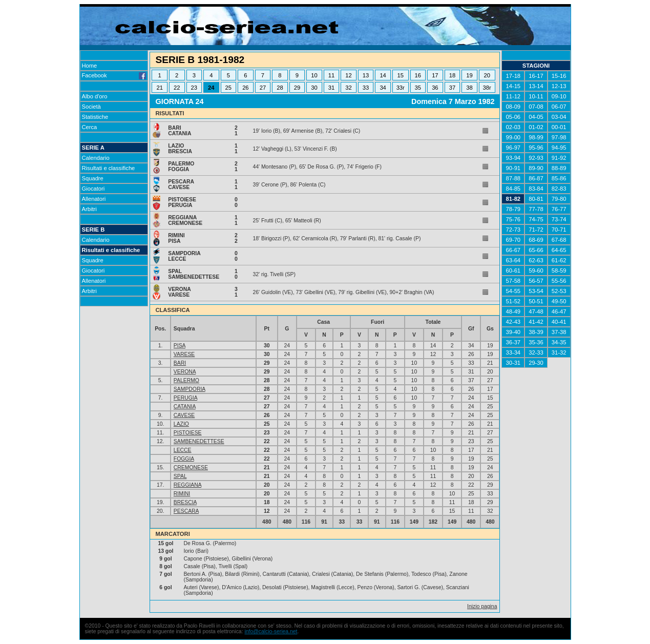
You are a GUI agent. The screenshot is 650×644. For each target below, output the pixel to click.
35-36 (536, 342)
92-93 (536, 158)
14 (383, 75)
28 (280, 88)
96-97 (513, 148)
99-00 (513, 137)
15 (400, 75)
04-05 (536, 117)
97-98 (559, 137)
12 (348, 75)
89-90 (536, 168)
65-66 (536, 250)
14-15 (513, 86)
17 (435, 75)
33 (366, 88)
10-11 (536, 96)
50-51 (536, 301)
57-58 (513, 281)
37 (452, 88)
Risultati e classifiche (109, 168)
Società (91, 107)
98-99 (536, 137)
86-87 (536, 178)
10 (314, 75)
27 (263, 88)
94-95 (559, 148)
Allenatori (94, 199)
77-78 (536, 209)
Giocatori (93, 189)
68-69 (536, 240)
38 (469, 88)
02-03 (513, 127)
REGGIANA (187, 485)
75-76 (513, 219)
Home (90, 66)
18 (452, 75)
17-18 (513, 76)
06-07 (559, 107)
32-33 (536, 352)
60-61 (513, 271)
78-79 (513, 209)
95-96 (536, 148)
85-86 (559, 178)
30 (314, 88)
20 (487, 75)
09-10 (559, 96)
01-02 (536, 127)
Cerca (90, 127)
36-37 (513, 342)
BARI (180, 363)
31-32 (559, 352)
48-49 (513, 311)
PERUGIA (185, 398)
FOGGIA (184, 459)
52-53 (559, 291)
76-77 (559, 209)
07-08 (536, 107)
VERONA (185, 372)
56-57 (536, 281)
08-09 (513, 107)
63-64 (513, 260)
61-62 (559, 260)
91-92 (559, 158)
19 (469, 75)
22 (177, 88)
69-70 (513, 240)
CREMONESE (191, 468)
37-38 (559, 332)
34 (383, 88)
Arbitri (89, 209)
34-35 (559, 342)
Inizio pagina (482, 606)
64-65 (559, 250)
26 (245, 88)
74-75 (536, 219)
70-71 (559, 230)
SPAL (180, 476)
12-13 (559, 86)
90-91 (513, 168)
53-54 (536, 291)
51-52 (513, 301)
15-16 (559, 76)
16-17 (536, 76)
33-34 (513, 352)
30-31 (513, 363)
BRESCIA (185, 502)
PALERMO (186, 380)
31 (331, 88)
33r (401, 88)
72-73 (513, 230)
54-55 (513, 291)
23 (194, 88)
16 (418, 75)
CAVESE (184, 415)
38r (487, 88)
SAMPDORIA (190, 389)
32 (348, 88)
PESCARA (186, 511)
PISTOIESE (188, 433)
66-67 (513, 250)
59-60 (536, 271)
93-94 (513, 158)
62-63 (536, 260)
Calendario (96, 158)
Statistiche (95, 117)
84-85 (513, 189)
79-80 (559, 199)
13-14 (536, 86)
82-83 (559, 189)
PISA (180, 346)
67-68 (559, 240)
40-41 (559, 322)
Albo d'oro (95, 96)
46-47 (559, 311)
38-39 (536, 332)
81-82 (513, 199)
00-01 (559, 127)
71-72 (536, 230)
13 (366, 75)
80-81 (536, 199)
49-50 (559, 301)
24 (211, 88)
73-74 (559, 219)
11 (331, 75)
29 (297, 88)
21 (159, 88)
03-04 (559, 117)
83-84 (536, 189)
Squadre (93, 178)
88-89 (559, 168)
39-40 (513, 332)
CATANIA (185, 407)
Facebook (114, 75)
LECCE (183, 450)
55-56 (559, 281)
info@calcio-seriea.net (271, 631)
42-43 (513, 322)
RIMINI (182, 494)
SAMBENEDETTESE (199, 441)
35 (418, 88)
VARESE (184, 354)
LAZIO (181, 424)
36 (435, 88)
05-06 (513, 117)
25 (228, 88)
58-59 (559, 271)
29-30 (536, 363)
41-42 (536, 322)
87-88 (513, 178)
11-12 (513, 96)
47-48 (536, 311)
